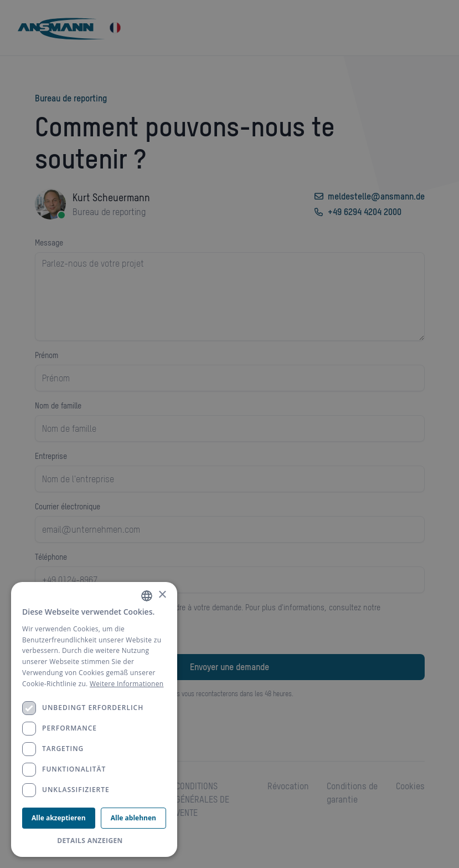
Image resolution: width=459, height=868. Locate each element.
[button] (94, 841)
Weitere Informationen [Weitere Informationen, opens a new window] (127, 684)
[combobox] (147, 596)
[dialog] (94, 719)
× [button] (162, 595)
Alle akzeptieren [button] (58, 818)
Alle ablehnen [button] (133, 818)
